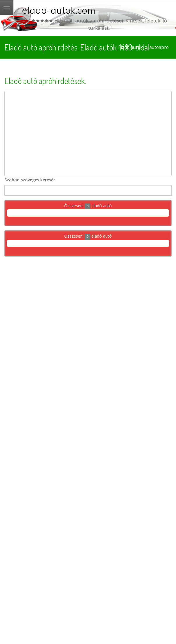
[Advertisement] (88, 134)
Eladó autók (130, 47)
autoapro (159, 47)
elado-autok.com (59, 10)
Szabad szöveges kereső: (30, 180)
